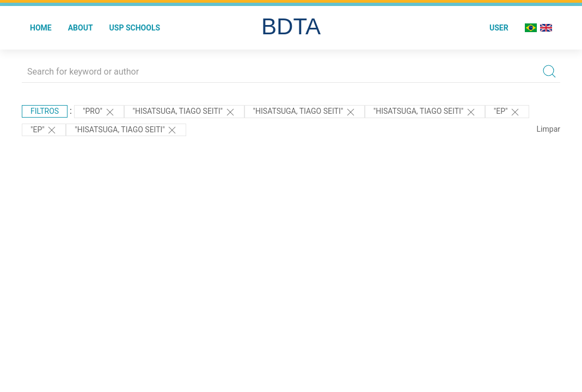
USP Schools (135, 28)
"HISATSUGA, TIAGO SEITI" (126, 130)
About (81, 28)
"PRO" (99, 112)
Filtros (45, 111)
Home (41, 28)
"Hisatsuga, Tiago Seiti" (184, 112)
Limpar (549, 129)
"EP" (507, 112)
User (499, 28)
